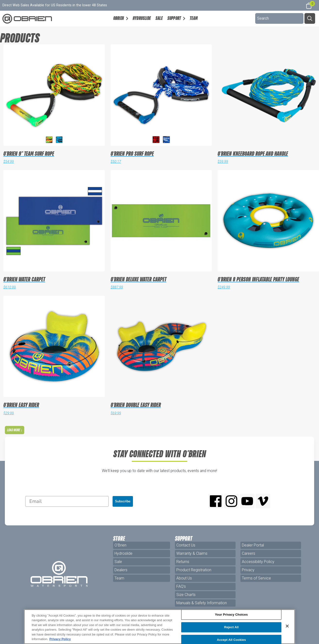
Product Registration (194, 570)
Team (194, 18)
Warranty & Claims (192, 553)
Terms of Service (256, 578)
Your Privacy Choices (231, 615)
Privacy (248, 570)
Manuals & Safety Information (202, 603)
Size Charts (186, 595)
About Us (184, 578)
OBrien (119, 18)
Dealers (121, 570)
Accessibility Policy (258, 562)
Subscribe (123, 501)
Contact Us (186, 545)
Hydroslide (142, 18)
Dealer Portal (253, 545)
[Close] (287, 626)
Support (174, 18)
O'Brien (120, 545)
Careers (249, 553)
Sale (159, 18)
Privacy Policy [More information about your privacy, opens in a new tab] (60, 639)
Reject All (231, 627)
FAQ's (181, 586)
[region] (160, 627)
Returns (183, 562)
